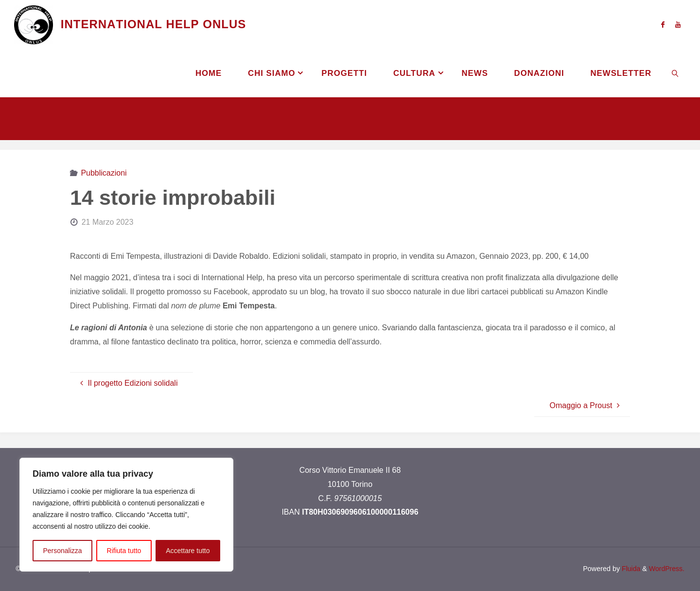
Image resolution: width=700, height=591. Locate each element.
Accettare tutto (188, 551)
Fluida (629, 569)
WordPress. (666, 569)
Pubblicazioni (104, 173)
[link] (675, 73)
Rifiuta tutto (124, 551)
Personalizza (62, 551)
